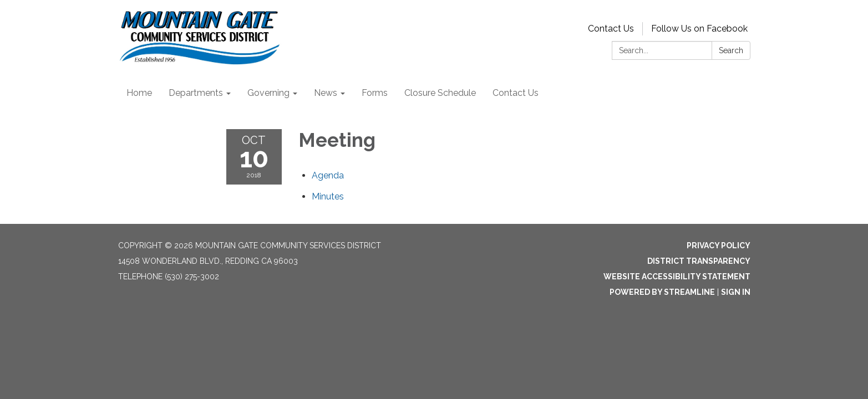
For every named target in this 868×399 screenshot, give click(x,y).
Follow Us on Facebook (699, 29)
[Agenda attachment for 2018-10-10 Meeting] (328, 175)
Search (731, 50)
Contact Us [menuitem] (516, 93)
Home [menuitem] (139, 93)
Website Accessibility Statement (677, 277)
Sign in (736, 292)
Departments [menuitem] (196, 93)
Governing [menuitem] (268, 93)
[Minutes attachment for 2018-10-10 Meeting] (328, 196)
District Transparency (699, 261)
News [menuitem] (326, 93)
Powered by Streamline (662, 292)
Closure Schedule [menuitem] (440, 93)
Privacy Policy (719, 245)
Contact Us (611, 29)
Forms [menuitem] (375, 93)
